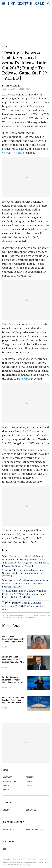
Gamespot (8, 241)
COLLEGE (29, 785)
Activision (8, 606)
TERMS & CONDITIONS (35, 829)
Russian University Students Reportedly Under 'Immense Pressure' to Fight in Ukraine (13, 680)
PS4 (21, 606)
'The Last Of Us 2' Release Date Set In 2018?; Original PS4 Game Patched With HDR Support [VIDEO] (26, 583)
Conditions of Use (9, 865)
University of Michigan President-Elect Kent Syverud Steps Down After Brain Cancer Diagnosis (13, 659)
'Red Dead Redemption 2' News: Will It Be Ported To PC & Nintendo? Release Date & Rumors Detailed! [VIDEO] (24, 594)
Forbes (26, 379)
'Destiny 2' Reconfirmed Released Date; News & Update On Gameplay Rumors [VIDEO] (23, 573)
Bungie (37, 603)
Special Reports (10, 781)
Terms (44, 862)
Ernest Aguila (13, 86)
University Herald (13, 153)
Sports (29, 781)
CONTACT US (31, 810)
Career (6, 785)
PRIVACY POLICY (9, 829)
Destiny (16, 603)
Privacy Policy (25, 865)
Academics (7, 777)
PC (16, 606)
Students (30, 777)
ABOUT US (7, 810)
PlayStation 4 (31, 606)
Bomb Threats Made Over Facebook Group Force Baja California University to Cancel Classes (13, 700)
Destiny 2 (27, 603)
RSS (4, 849)
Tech (5, 46)
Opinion (6, 789)
